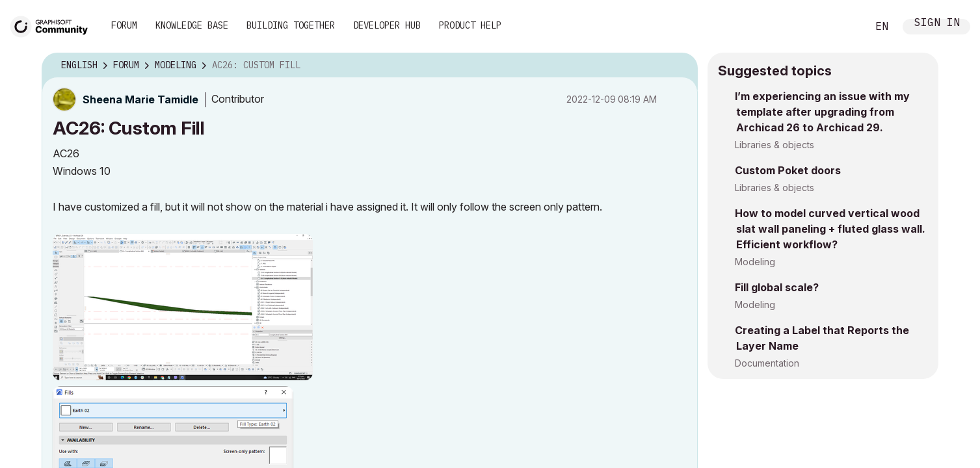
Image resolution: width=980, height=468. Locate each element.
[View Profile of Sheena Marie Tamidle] (140, 99)
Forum (124, 25)
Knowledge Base (192, 25)
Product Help (470, 25)
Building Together (291, 25)
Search (843, 27)
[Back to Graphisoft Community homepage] (53, 25)
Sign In (937, 24)
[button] (183, 307)
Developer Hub (387, 25)
